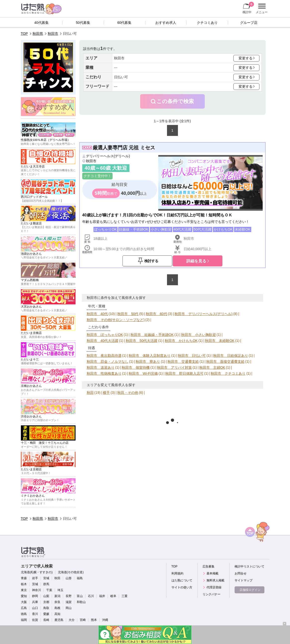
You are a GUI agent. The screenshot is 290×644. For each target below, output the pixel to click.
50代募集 (83, 23)
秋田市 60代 (157, 314)
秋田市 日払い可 (192, 356)
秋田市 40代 (97, 314)
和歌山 (81, 602)
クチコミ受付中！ (97, 176)
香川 (35, 614)
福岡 (24, 620)
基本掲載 (212, 573)
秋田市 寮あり (148, 362)
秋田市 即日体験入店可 (184, 373)
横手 (106, 393)
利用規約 (177, 573)
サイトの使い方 (182, 587)
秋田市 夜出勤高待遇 (104, 356)
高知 (57, 614)
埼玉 (60, 590)
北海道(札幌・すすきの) (37, 572)
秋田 (90, 393)
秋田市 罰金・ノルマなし (108, 362)
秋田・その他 (128, 393)
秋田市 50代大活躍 (142, 341)
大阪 (24, 602)
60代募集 (124, 23)
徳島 (24, 614)
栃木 (24, 584)
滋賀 (69, 602)
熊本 (94, 620)
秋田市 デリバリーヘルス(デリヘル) (203, 314)
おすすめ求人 (166, 23)
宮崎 (83, 620)
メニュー (261, 9)
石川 (91, 596)
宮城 (46, 578)
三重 (124, 596)
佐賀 (35, 620)
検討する (151, 261)
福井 (102, 596)
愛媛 (46, 614)
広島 (24, 608)
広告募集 (208, 566)
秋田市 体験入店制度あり (150, 356)
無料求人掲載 (215, 580)
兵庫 (35, 602)
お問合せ (241, 573)
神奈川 (37, 590)
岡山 (69, 608)
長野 (69, 596)
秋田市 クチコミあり (228, 373)
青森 (24, 578)
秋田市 (53, 34)
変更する (246, 58)
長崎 (46, 620)
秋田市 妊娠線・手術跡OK (152, 335)
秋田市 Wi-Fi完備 (143, 373)
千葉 (49, 590)
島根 (57, 608)
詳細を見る (196, 261)
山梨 (46, 596)
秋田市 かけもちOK (181, 341)
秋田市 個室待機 (136, 367)
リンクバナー (211, 594)
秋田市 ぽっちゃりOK (105, 335)
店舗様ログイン (250, 590)
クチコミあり (207, 23)
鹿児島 (59, 620)
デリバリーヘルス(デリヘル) (108, 156)
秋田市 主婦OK (212, 367)
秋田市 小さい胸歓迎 (199, 335)
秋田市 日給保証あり (231, 356)
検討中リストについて (249, 566)
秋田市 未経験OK (220, 341)
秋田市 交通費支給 (183, 362)
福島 (80, 578)
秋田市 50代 (128, 314)
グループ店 (249, 23)
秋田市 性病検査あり (104, 373)
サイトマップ (244, 580)
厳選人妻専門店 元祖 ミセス (124, 148)
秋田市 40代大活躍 (103, 341)
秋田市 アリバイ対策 (174, 367)
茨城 (35, 584)
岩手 (35, 578)
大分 (72, 620)
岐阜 (113, 596)
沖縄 (105, 620)
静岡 (35, 596)
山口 (35, 608)
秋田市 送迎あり (101, 367)
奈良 (57, 602)
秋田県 (38, 34)
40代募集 (41, 23)
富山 (80, 596)
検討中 (248, 8)
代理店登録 (214, 587)
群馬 (46, 584)
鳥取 (46, 608)
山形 (69, 578)
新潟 (57, 596)
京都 (46, 602)
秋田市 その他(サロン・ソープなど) (116, 320)
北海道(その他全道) (71, 572)
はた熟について (182, 580)
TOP (24, 34)
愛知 (24, 596)
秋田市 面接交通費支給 (225, 362)
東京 (24, 590)
